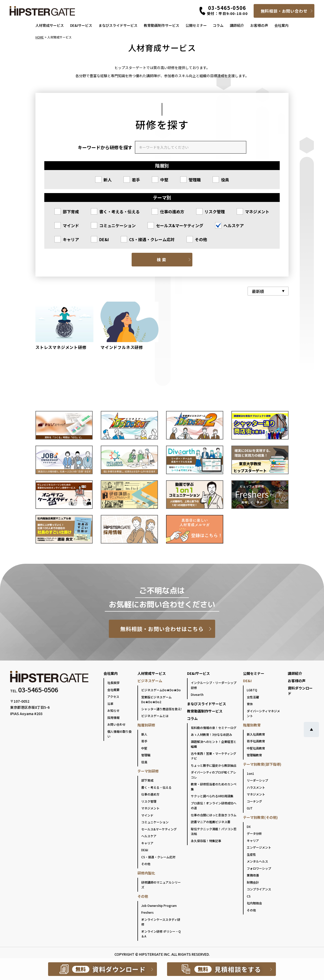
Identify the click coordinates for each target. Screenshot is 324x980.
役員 (225, 180)
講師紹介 (237, 25)
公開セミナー (196, 25)
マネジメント (257, 212)
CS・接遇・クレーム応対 (152, 239)
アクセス (113, 696)
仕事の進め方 (172, 212)
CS (249, 896)
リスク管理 (215, 212)
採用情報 (113, 717)
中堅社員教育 (256, 748)
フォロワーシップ (259, 868)
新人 (108, 180)
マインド (71, 225)
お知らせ (113, 710)
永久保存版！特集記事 (206, 841)
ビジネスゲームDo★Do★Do (161, 690)
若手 (136, 180)
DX (249, 827)
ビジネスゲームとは (155, 716)
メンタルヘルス (257, 861)
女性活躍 (253, 697)
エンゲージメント (259, 847)
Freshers (147, 912)
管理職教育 (254, 755)
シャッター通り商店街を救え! (161, 709)
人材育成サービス (50, 25)
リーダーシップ (257, 780)
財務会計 (253, 882)
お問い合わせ (116, 724)
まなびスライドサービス (118, 25)
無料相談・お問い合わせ (284, 11)
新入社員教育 (256, 734)
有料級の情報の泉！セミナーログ (214, 728)
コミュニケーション (117, 225)
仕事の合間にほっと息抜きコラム (214, 815)
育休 (250, 704)
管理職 (195, 180)
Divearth (197, 694)
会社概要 (113, 690)
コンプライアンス (259, 889)
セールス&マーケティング (180, 225)
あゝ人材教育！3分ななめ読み (211, 734)
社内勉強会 (254, 903)
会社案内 (281, 25)
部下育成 (71, 212)
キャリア (71, 239)
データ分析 (254, 833)
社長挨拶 (113, 683)
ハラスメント (256, 787)
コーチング (254, 801)
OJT (250, 808)
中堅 (164, 180)
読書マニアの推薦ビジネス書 (211, 822)
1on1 (250, 773)
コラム (218, 25)
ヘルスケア (234, 225)
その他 (201, 239)
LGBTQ (252, 690)
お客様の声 (259, 25)
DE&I (104, 239)
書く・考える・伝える (119, 212)
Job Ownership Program (159, 905)
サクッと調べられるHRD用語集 (212, 796)
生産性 (251, 854)
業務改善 (253, 875)
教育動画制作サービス (161, 25)
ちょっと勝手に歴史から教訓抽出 (214, 765)
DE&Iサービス (81, 25)
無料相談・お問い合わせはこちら (162, 629)
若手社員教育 (256, 741)
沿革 (110, 704)
